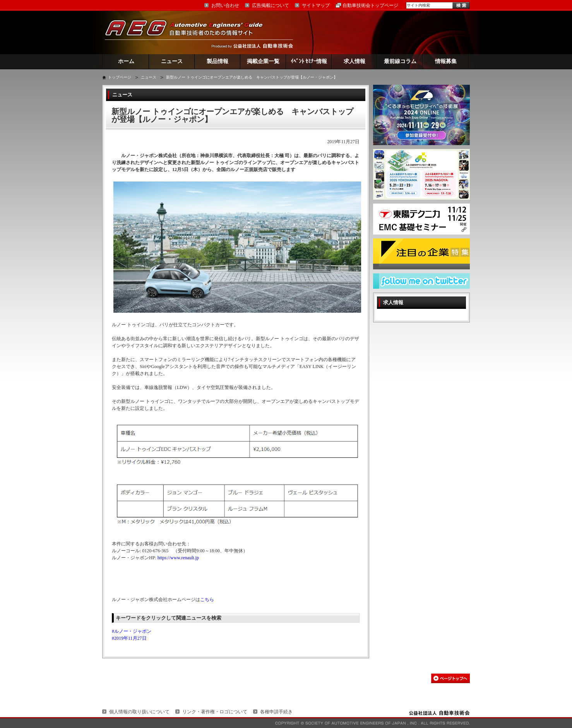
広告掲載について (271, 5)
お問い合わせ (225, 5)
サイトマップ (316, 5)
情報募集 (446, 61)
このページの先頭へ (450, 678)
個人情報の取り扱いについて (139, 712)
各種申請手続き (276, 712)
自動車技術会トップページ (370, 5)
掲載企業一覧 (263, 61)
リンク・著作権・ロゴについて (215, 712)
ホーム (126, 61)
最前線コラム (400, 61)
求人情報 (355, 61)
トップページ (120, 77)
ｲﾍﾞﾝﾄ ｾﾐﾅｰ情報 (309, 61)
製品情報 (217, 61)
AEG (189, 32)
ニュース (172, 61)
